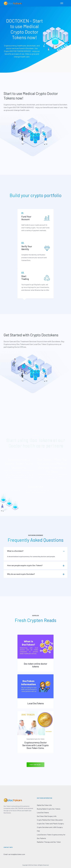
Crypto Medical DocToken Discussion (50, 820)
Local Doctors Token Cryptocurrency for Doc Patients (51, 836)
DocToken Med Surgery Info (47, 816)
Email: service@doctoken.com (14, 854)
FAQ (38, 831)
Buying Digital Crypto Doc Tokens (49, 809)
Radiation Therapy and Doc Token (49, 842)
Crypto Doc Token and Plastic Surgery (50, 824)
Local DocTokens (36, 703)
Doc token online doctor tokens (35, 665)
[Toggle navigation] (62, 3)
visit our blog (35, 765)
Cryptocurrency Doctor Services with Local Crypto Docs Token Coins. (35, 745)
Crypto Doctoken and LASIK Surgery (50, 827)
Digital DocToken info (44, 805)
